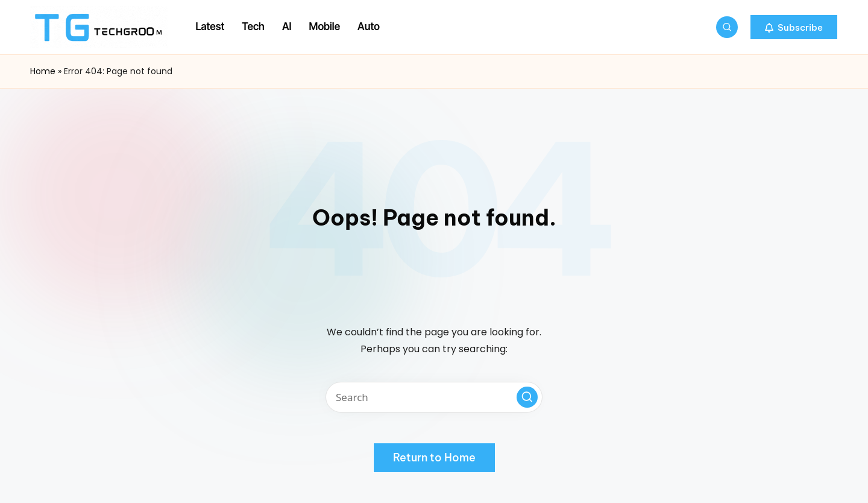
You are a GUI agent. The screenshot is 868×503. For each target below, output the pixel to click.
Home (43, 71)
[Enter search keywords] (434, 397)
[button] (794, 27)
